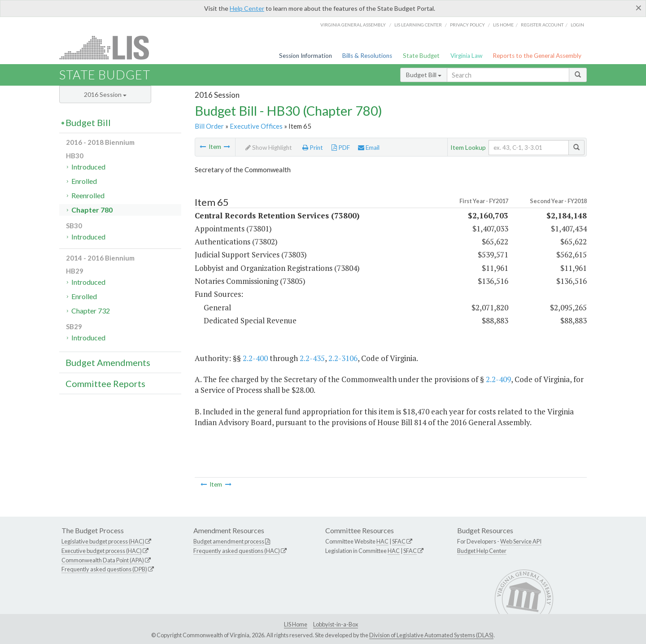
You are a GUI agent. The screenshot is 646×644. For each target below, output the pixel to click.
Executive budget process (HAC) (102, 551)
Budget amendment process (229, 541)
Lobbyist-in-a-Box (336, 624)
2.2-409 (498, 379)
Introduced (88, 167)
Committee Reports (105, 383)
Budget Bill (424, 75)
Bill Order (209, 126)
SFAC (399, 541)
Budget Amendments (108, 362)
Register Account (542, 25)
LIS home (503, 25)
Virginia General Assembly (353, 25)
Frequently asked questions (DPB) (104, 569)
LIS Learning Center (418, 25)
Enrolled (84, 181)
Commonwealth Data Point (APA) (103, 560)
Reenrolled (88, 195)
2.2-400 (255, 358)
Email (369, 148)
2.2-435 (312, 358)
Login (577, 25)
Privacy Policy (467, 25)
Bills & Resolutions (367, 56)
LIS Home (296, 624)
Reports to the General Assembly (537, 56)
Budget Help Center (482, 551)
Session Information (306, 56)
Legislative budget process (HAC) (103, 541)
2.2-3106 (343, 358)
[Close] (639, 8)
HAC (382, 541)
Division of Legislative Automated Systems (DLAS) (431, 635)
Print (313, 148)
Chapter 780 (92, 210)
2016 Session (105, 94)
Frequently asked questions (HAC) (237, 551)
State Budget (421, 56)
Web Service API (521, 541)
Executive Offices (256, 126)
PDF (341, 148)
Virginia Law (466, 56)
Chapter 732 (91, 311)
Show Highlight (269, 148)
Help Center (247, 8)
